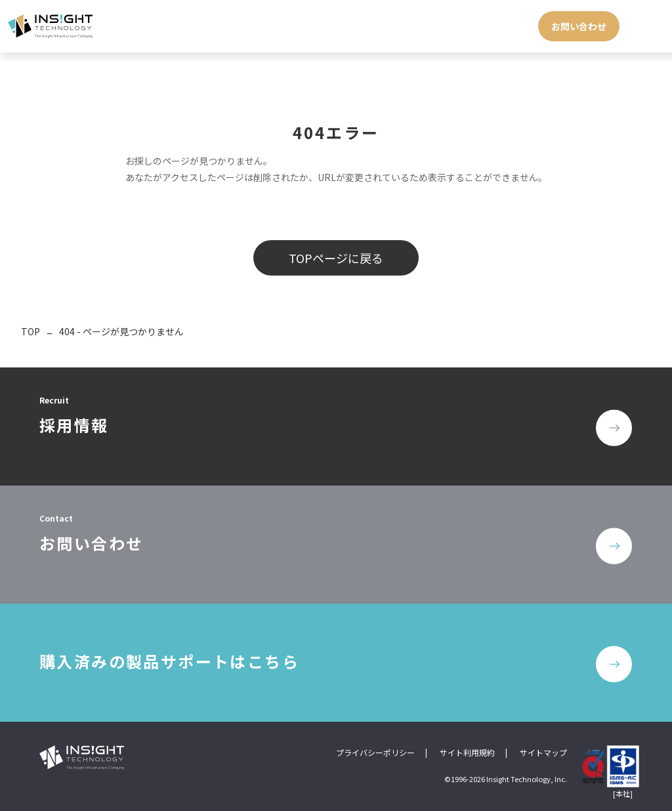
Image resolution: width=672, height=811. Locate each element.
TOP (31, 331)
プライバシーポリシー (375, 752)
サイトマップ (543, 752)
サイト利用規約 (467, 752)
